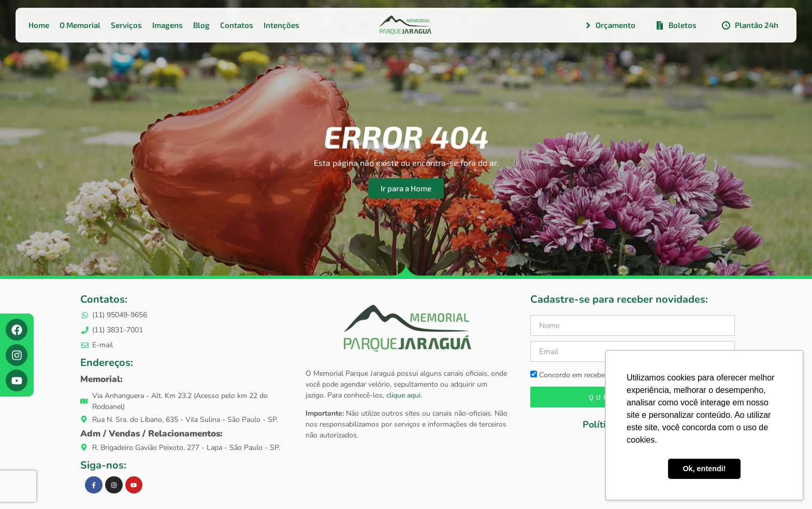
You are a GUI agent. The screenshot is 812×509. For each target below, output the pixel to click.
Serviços (126, 25)
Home (39, 25)
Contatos (237, 25)
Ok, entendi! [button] (704, 469)
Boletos (676, 25)
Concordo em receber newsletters (589, 375)
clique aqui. (403, 395)
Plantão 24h (750, 25)
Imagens (168, 25)
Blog (201, 25)
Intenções (281, 25)
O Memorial (80, 25)
